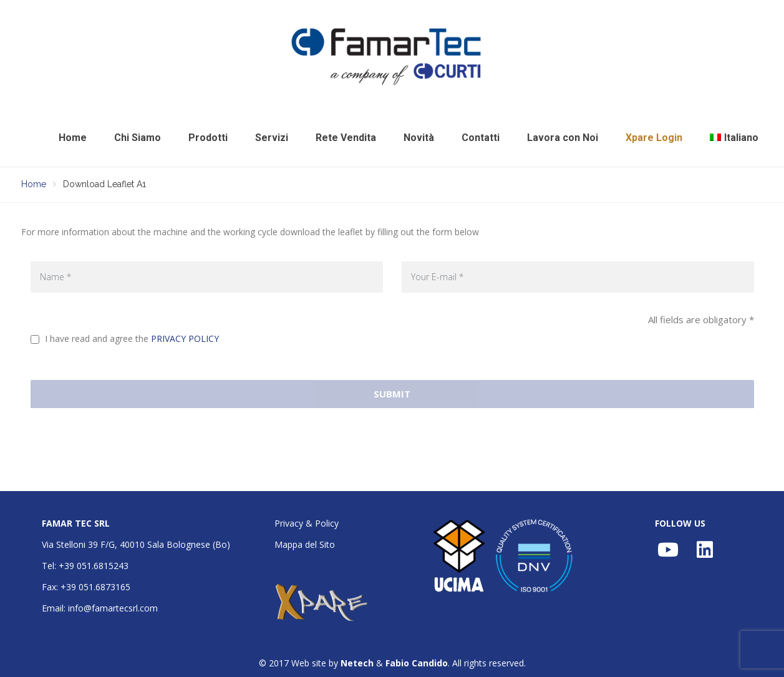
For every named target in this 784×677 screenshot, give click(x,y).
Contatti (481, 138)
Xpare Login (654, 138)
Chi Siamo (138, 138)
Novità (419, 138)
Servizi (272, 138)
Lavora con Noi (563, 138)
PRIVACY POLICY (185, 338)
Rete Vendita (346, 138)
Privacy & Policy (307, 523)
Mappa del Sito (305, 544)
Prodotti (208, 138)
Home (73, 138)
